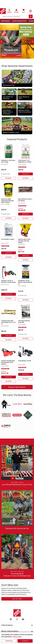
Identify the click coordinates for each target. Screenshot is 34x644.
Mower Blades (6, 21)
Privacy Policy (17, 637)
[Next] (33, 42)
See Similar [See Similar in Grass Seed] (8, 178)
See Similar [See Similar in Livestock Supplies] (26, 300)
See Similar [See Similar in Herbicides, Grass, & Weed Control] (26, 178)
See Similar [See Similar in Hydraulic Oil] (8, 218)
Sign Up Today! (17, 599)
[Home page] (3, 11)
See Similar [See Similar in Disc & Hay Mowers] (26, 218)
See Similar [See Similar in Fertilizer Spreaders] (26, 260)
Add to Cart (26, 174)
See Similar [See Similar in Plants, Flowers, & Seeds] (26, 338)
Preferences (9, 641)
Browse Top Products (17, 387)
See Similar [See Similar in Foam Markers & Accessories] (26, 379)
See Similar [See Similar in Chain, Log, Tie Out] (8, 340)
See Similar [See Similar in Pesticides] (8, 257)
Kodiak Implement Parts (19, 21)
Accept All (25, 641)
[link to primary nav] (31, 11)
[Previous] (1, 42)
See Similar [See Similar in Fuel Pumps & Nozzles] (8, 298)
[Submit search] (31, 16)
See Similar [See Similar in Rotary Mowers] (8, 381)
